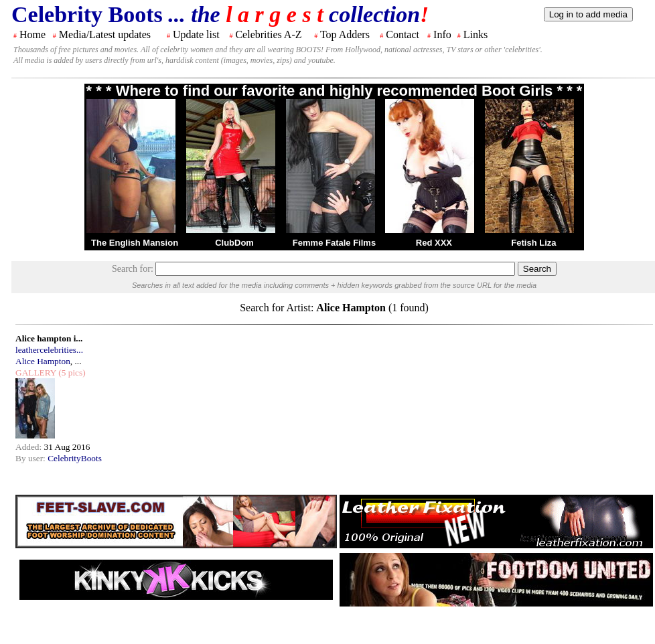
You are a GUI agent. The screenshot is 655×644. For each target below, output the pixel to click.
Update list (196, 34)
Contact (403, 34)
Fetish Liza (533, 243)
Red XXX (434, 243)
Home (32, 34)
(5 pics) (71, 373)
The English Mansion (135, 243)
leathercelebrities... (49, 350)
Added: (30, 447)
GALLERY (36, 373)
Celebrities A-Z (268, 34)
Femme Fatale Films (334, 243)
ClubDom (234, 243)
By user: (31, 458)
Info (442, 34)
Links (476, 34)
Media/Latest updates (105, 34)
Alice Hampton (43, 361)
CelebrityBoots (75, 458)
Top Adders (345, 34)
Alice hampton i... (49, 338)
